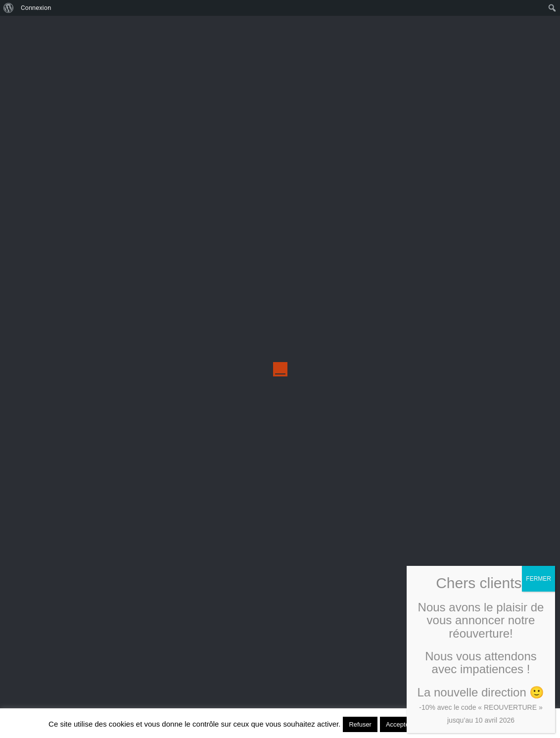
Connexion (36, 8)
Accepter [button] (398, 724)
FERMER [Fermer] (538, 579)
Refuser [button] (360, 724)
